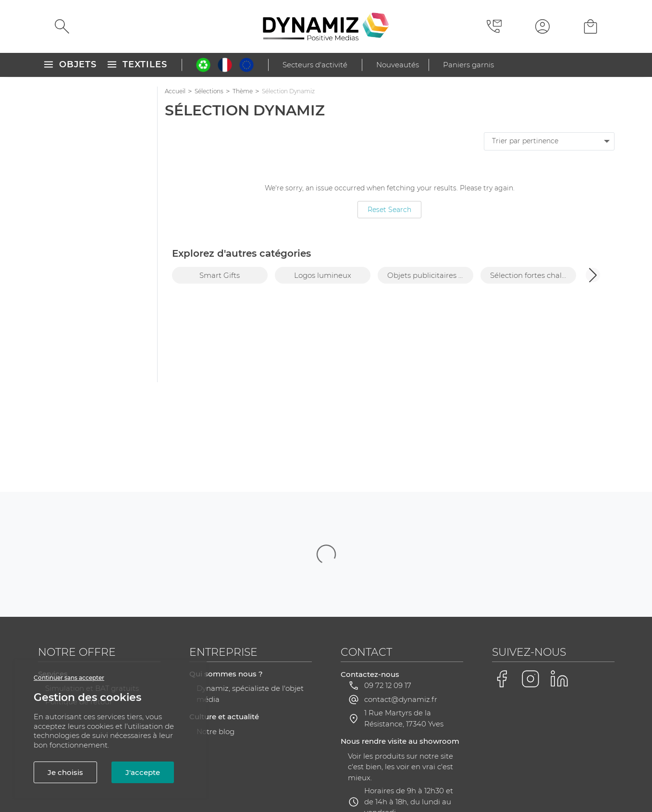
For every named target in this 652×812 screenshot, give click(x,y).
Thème (243, 91)
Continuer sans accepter (69, 678)
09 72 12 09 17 (388, 589)
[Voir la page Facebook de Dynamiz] (502, 583)
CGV (207, 777)
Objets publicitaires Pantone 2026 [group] (430, 275)
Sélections (209, 91)
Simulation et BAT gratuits (92, 592)
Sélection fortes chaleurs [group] (533, 275)
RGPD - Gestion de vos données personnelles (357, 777)
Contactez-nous (370, 578)
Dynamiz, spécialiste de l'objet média (250, 598)
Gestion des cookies (485, 778)
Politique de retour (79, 606)
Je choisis (65, 772)
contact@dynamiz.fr (401, 603)
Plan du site (246, 777)
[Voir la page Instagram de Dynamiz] (530, 583)
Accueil (175, 91)
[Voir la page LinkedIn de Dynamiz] (559, 583)
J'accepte (143, 772)
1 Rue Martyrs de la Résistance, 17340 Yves (404, 622)
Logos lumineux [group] (323, 275)
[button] (593, 275)
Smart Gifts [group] (220, 275)
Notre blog (215, 635)
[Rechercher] (62, 26)
